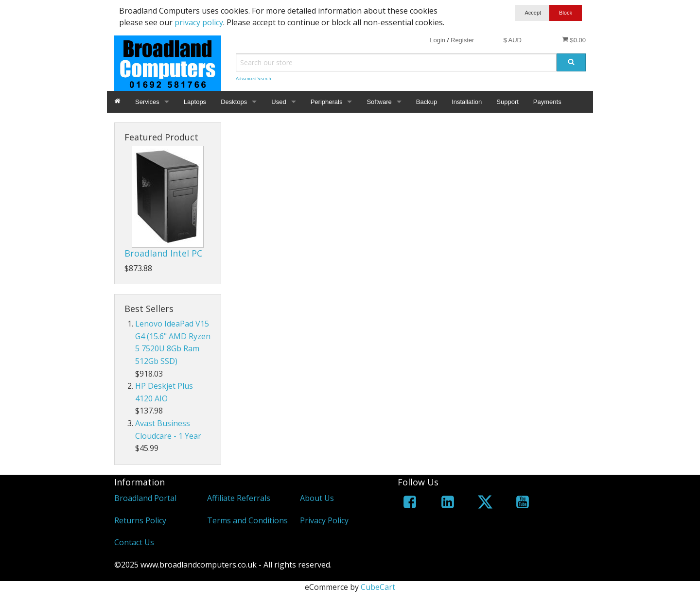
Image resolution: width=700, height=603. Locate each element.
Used (279, 102)
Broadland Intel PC (163, 253)
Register (462, 40)
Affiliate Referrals (239, 498)
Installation (467, 102)
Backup (427, 102)
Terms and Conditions (247, 520)
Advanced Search (254, 78)
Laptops (195, 102)
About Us (317, 498)
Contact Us (134, 542)
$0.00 (574, 40)
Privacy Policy (324, 520)
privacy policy (199, 22)
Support (507, 102)
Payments (547, 102)
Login (437, 40)
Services (147, 102)
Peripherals (327, 102)
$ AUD (512, 40)
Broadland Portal (145, 498)
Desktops (234, 102)
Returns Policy (140, 520)
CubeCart (378, 587)
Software (379, 102)
